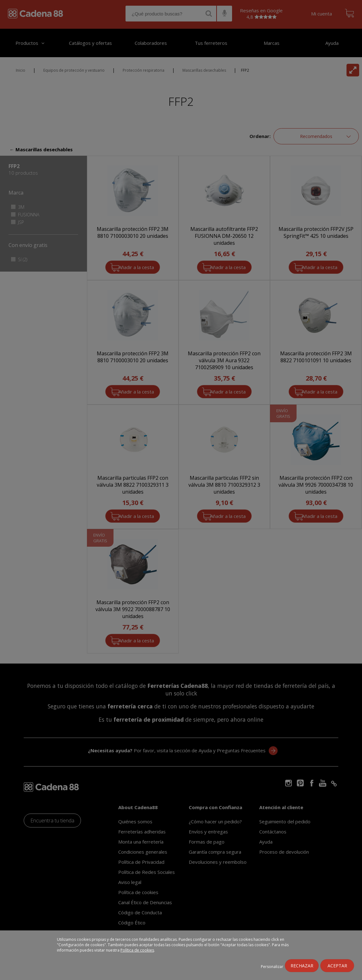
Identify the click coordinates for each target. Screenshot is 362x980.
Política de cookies (137, 950)
